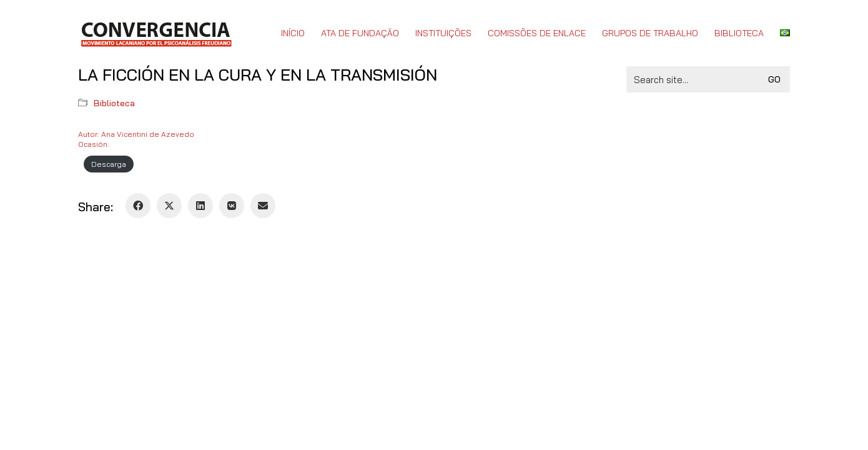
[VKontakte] (232, 206)
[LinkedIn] (200, 206)
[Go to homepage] (156, 33)
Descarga (109, 164)
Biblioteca (114, 103)
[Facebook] (138, 206)
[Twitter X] (169, 206)
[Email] (263, 206)
